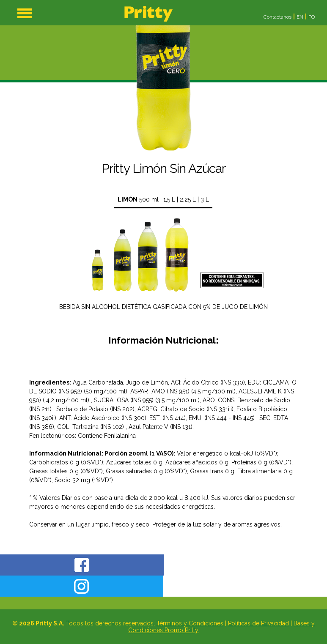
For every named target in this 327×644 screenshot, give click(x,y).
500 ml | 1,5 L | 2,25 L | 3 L (163, 199)
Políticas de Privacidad (258, 623)
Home (148, 14)
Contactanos (278, 17)
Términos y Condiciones (190, 623)
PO (312, 17)
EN (300, 17)
